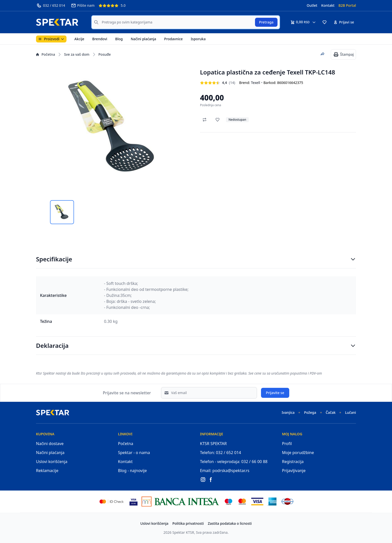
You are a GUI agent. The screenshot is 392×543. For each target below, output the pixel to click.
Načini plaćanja (143, 39)
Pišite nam (83, 5)
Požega (310, 412)
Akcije (79, 39)
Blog (119, 39)
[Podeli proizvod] (322, 54)
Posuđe (105, 54)
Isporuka (198, 39)
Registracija (293, 462)
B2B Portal (347, 5)
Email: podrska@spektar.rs (225, 471)
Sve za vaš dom (77, 54)
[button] (324, 22)
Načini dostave (50, 444)
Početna (45, 54)
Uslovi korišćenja (52, 462)
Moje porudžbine (298, 453)
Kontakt (328, 5)
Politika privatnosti (188, 523)
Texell (256, 83)
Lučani (350, 412)
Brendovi (100, 39)
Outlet (312, 5)
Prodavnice (173, 39)
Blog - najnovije (132, 471)
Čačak (331, 412)
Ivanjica (288, 412)
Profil (287, 444)
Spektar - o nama (134, 453)
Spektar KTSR (183, 532)
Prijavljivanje (294, 471)
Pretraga (266, 22)
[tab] (62, 212)
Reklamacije (47, 471)
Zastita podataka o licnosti (230, 523)
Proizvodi (51, 39)
